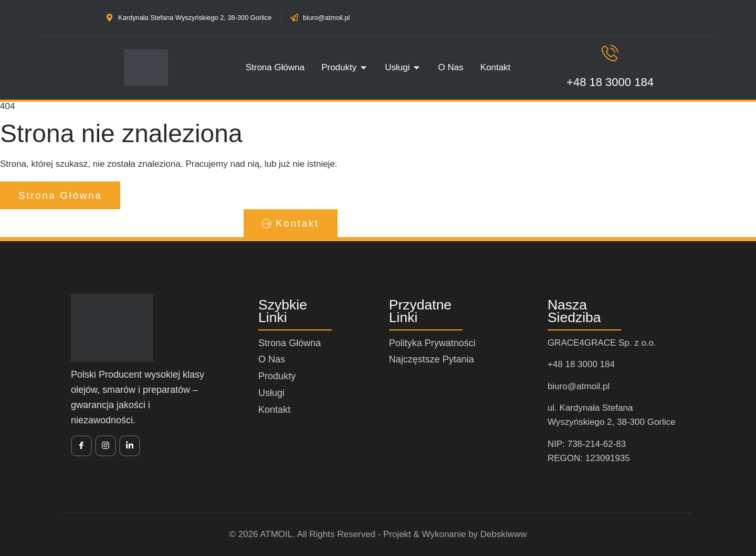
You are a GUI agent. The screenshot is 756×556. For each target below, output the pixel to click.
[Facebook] (81, 446)
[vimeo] (130, 446)
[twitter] (106, 446)
